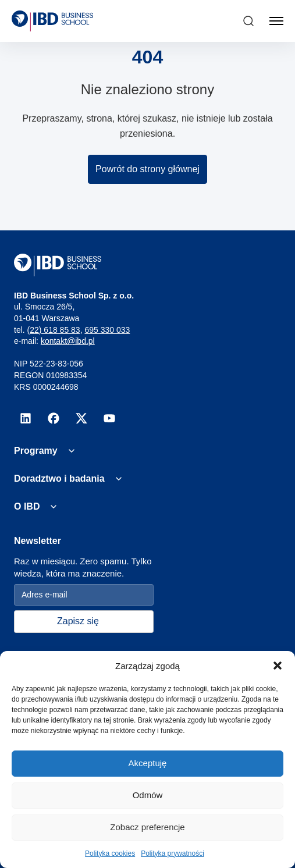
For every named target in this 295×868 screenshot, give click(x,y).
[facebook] (54, 418)
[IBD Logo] (52, 21)
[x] (81, 418)
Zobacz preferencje (147, 827)
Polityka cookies (110, 853)
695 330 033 (107, 330)
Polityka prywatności (173, 853)
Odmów (148, 795)
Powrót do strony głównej (147, 169)
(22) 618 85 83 (54, 330)
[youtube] (109, 418)
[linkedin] (26, 418)
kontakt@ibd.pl (68, 341)
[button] (278, 666)
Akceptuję (148, 763)
